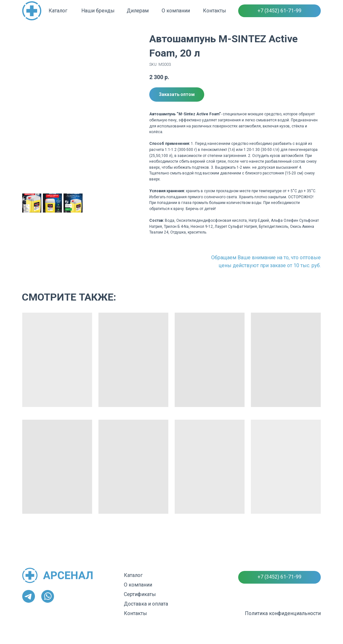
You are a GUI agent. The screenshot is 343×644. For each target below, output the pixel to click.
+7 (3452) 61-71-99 (279, 11)
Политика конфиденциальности (283, 613)
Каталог (58, 11)
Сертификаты (140, 594)
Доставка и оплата (146, 604)
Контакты (215, 11)
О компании (176, 11)
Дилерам (138, 11)
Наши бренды (98, 11)
